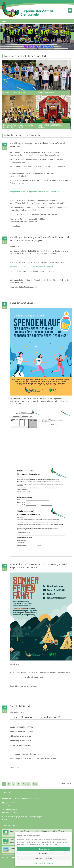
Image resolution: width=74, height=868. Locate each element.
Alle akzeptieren (44, 849)
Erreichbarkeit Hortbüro (21, 706)
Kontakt (5, 819)
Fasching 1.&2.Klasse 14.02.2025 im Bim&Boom (53, 112)
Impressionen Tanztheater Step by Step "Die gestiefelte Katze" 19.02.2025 (19, 112)
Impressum (42, 863)
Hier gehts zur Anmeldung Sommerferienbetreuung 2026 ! (32, 267)
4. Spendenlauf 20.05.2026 (22, 303)
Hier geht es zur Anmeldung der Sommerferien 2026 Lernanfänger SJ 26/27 (38, 192)
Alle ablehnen (44, 854)
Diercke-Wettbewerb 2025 (53, 78)
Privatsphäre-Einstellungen (44, 858)
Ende (35, 784)
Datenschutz (49, 844)
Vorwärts (73, 36)
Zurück (1, 36)
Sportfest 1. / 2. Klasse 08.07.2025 (19, 78)
